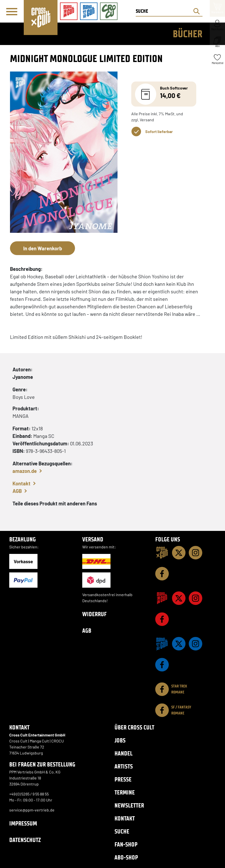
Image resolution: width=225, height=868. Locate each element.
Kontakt (21, 483)
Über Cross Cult (134, 727)
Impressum (23, 823)
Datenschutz (25, 840)
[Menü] (12, 12)
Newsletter (129, 805)
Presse (123, 779)
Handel (123, 753)
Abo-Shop (126, 857)
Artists (124, 766)
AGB (17, 491)
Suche (122, 831)
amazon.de (25, 471)
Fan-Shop (126, 844)
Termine (125, 792)
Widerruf (94, 614)
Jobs (120, 740)
